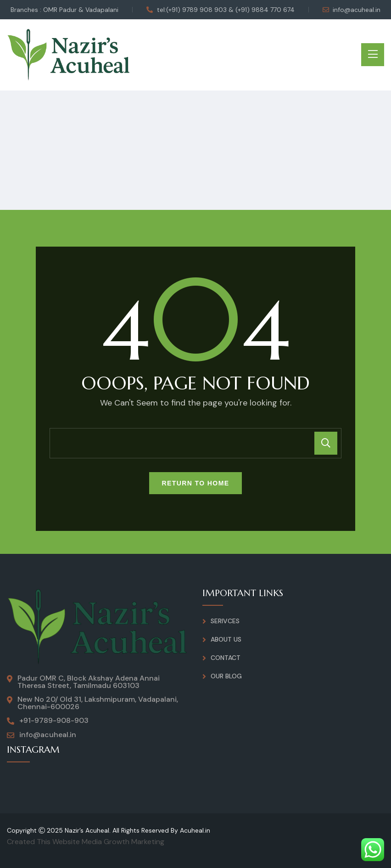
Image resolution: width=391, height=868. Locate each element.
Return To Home (196, 483)
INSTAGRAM (34, 750)
